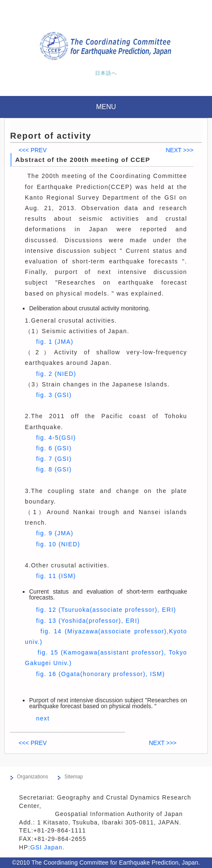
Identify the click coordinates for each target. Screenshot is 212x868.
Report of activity (51, 136)
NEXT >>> (179, 150)
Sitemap (73, 777)
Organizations (33, 777)
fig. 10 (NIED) (58, 544)
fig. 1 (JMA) (54, 342)
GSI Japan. (49, 847)
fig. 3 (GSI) (54, 395)
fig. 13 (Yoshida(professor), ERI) (88, 621)
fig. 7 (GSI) (54, 459)
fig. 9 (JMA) (54, 533)
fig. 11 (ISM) (56, 576)
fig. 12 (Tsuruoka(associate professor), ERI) (106, 610)
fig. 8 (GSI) (54, 469)
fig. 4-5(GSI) (56, 438)
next (43, 718)
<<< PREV (33, 150)
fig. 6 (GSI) (54, 448)
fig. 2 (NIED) (56, 374)
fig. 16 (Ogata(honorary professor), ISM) (100, 674)
